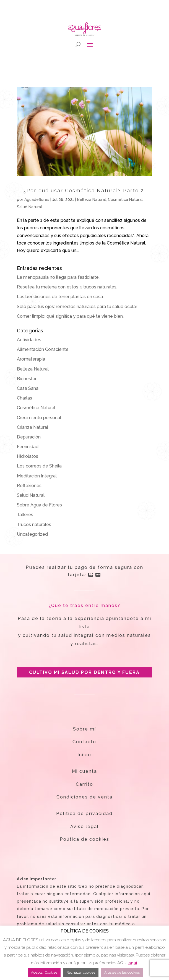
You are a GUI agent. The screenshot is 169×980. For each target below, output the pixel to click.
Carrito (84, 784)
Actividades (29, 340)
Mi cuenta (84, 771)
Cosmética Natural (125, 199)
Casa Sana (28, 388)
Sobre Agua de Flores (39, 505)
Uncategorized (32, 534)
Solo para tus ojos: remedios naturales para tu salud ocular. (77, 307)
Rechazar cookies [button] (81, 972)
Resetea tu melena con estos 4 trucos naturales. (67, 287)
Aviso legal (84, 827)
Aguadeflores (37, 199)
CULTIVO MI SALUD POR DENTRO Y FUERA (84, 672)
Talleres (25, 515)
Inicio (84, 755)
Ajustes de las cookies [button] (122, 972)
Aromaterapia (31, 359)
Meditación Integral (37, 476)
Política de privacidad (84, 814)
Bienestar (27, 379)
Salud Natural (29, 207)
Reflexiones (29, 486)
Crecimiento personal (39, 418)
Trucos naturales (34, 525)
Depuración (29, 437)
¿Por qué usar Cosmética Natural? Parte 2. (84, 191)
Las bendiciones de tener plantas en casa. (60, 297)
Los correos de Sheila (39, 466)
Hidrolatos (28, 456)
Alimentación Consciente (43, 349)
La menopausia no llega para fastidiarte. (58, 277)
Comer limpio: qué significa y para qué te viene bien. (70, 316)
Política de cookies (84, 839)
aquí (133, 963)
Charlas (24, 398)
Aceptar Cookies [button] (44, 972)
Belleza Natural (92, 199)
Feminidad (28, 447)
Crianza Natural (32, 427)
